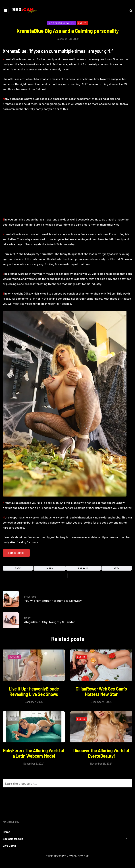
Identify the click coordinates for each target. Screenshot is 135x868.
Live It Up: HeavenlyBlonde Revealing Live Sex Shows (34, 692)
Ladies (82, 23)
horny (50, 568)
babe (18, 568)
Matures (15, 657)
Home (6, 832)
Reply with (128, 784)
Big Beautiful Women (62, 23)
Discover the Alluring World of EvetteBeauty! (101, 753)
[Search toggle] (130, 10)
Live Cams (9, 846)
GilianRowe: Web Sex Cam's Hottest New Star (101, 692)
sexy (117, 568)
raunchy (83, 568)
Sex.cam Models (13, 839)
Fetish (14, 719)
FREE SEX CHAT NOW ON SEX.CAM (67, 856)
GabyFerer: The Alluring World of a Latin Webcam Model (34, 753)
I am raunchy (16, 553)
